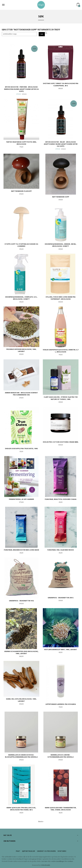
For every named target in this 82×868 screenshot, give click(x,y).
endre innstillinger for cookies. (62, 861)
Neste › (41, 822)
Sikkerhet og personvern (46, 851)
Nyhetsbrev (62, 851)
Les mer (44, 861)
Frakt (18, 851)
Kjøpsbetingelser (29, 851)
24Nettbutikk (46, 865)
